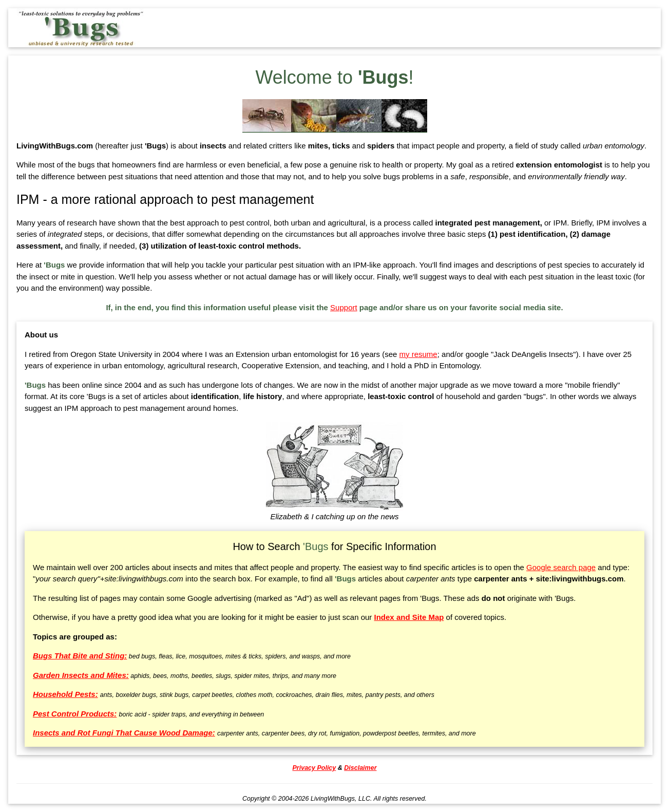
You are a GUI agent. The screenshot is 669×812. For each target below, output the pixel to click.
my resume (418, 354)
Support (344, 307)
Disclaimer (360, 768)
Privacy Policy (314, 768)
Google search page (561, 567)
